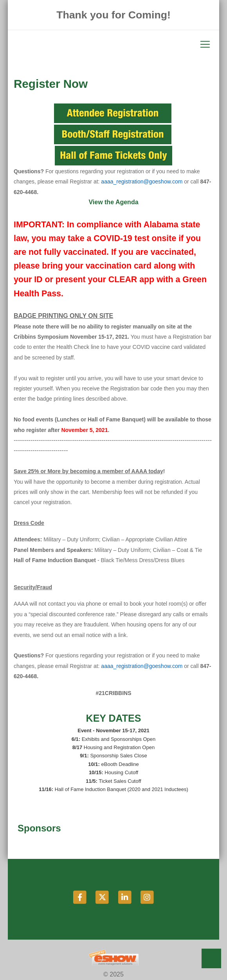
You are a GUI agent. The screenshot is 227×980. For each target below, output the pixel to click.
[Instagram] (147, 897)
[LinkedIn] (125, 897)
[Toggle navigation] (113, 44)
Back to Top (211, 958)
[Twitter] (103, 897)
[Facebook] (80, 897)
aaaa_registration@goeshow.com (142, 181)
